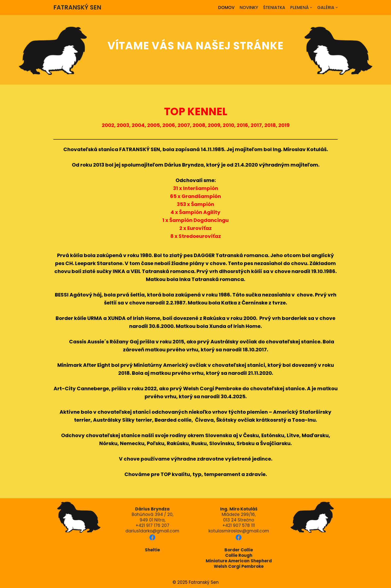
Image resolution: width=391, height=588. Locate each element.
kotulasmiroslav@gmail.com (239, 531)
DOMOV (226, 7)
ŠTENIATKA (274, 7)
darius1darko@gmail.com (152, 531)
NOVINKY (248, 7)
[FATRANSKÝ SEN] (77, 7)
